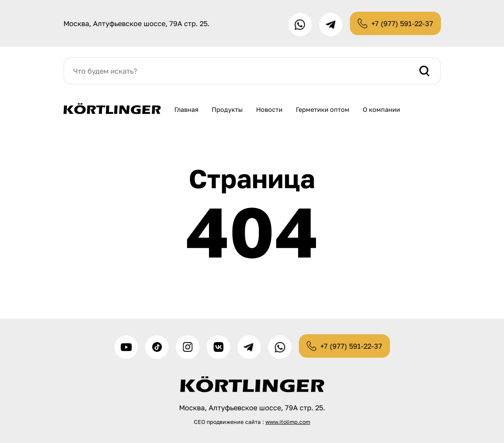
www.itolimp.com (288, 422)
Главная (186, 109)
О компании (381, 109)
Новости (269, 109)
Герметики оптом (323, 109)
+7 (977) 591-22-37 (402, 23)
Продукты (227, 109)
